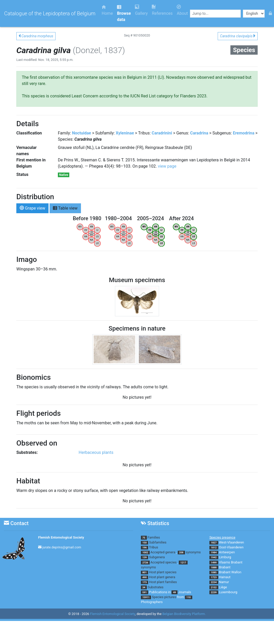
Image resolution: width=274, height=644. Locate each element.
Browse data (124, 13)
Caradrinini (162, 133)
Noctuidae (82, 133)
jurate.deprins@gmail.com (62, 547)
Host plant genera (162, 577)
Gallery (141, 10)
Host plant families (163, 582)
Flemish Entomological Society (61, 537)
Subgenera (157, 557)
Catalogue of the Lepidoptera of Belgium (50, 13)
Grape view (32, 208)
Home (107, 10)
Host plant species (163, 572)
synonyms (193, 552)
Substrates (156, 587)
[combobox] (215, 14)
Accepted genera (163, 552)
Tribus (153, 547)
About (182, 10)
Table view (65, 208)
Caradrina (199, 133)
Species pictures (164, 597)
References (162, 10)
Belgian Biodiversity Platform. (184, 614)
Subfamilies (158, 542)
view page (167, 166)
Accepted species (164, 562)
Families (154, 537)
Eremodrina (244, 133)
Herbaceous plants (96, 452)
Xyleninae (125, 133)
